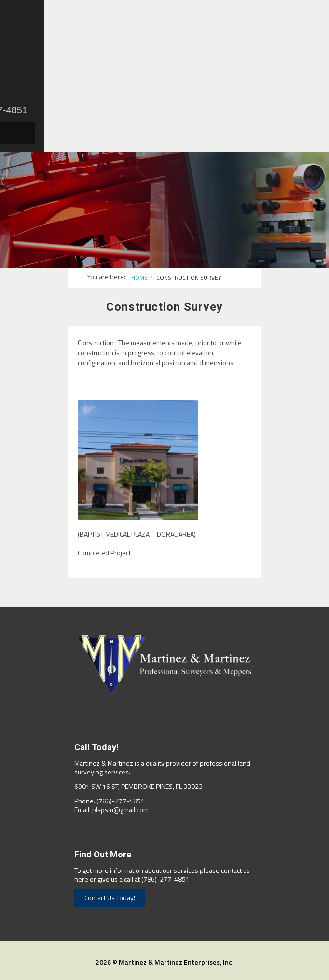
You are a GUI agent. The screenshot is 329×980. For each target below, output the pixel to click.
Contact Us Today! (110, 898)
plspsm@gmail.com (120, 809)
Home (139, 278)
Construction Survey (189, 278)
